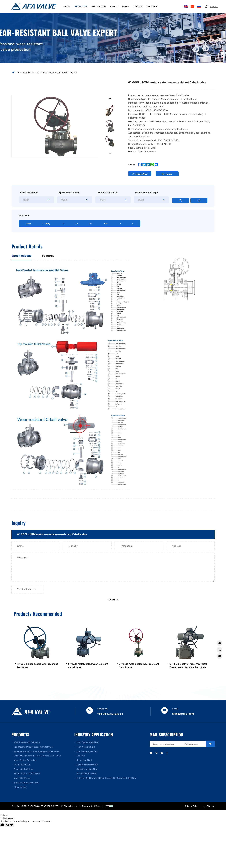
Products (34, 73)
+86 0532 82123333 (110, 715)
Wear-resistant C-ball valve (60, 73)
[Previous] (110, 99)
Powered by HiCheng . (93, 808)
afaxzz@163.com (183, 715)
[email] (164, 746)
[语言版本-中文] (192, 6)
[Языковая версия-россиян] (199, 6)
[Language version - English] (186, 6)
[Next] (110, 154)
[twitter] (158, 756)
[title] (113, 536)
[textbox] (103, 201)
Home (21, 73)
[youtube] (151, 756)
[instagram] (165, 756)
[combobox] (113, 201)
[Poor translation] (10, 826)
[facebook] (171, 756)
